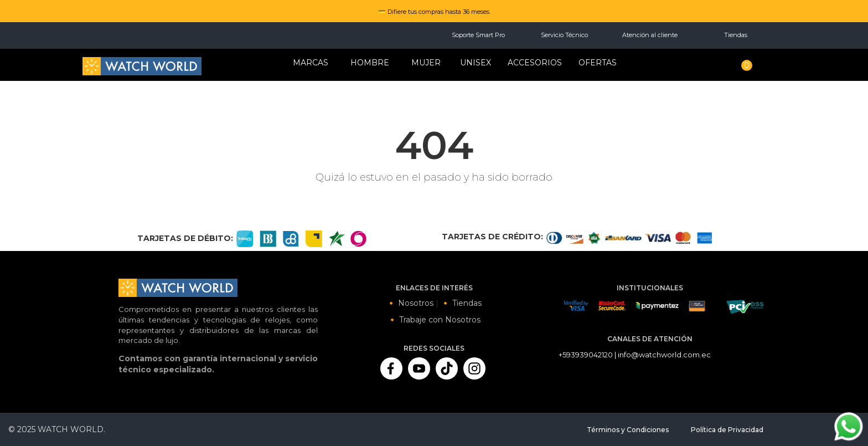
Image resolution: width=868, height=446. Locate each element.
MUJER (426, 63)
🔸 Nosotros (410, 303)
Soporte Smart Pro (478, 35)
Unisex (476, 63)
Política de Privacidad (727, 430)
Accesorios (535, 63)
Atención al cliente (650, 35)
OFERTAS (598, 63)
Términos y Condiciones (628, 430)
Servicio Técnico (564, 35)
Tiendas (736, 35)
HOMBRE (370, 63)
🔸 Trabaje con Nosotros (434, 320)
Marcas (311, 63)
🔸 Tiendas (461, 303)
